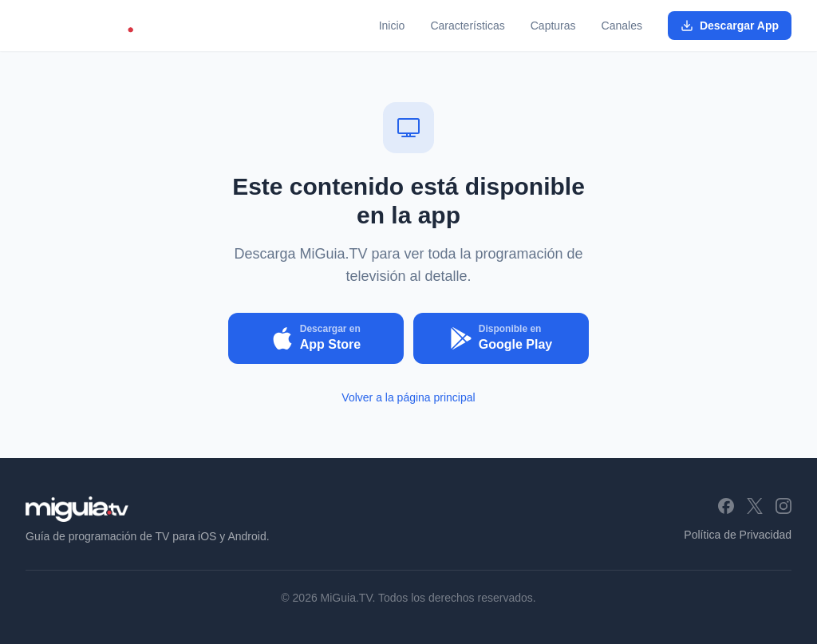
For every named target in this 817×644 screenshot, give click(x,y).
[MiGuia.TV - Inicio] (90, 26)
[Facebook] (726, 506)
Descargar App (730, 26)
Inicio (392, 26)
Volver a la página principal (408, 397)
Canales (622, 26)
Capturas (553, 26)
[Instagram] (783, 506)
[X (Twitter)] (755, 506)
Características (467, 26)
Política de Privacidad (738, 535)
